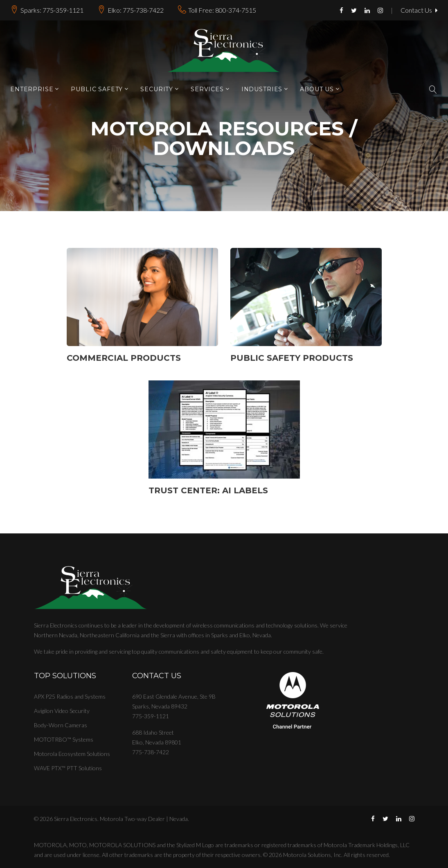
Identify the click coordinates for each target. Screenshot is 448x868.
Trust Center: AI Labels (208, 490)
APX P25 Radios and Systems (70, 696)
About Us (317, 89)
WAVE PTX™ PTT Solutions (68, 768)
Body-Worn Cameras (61, 725)
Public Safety (97, 89)
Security (157, 89)
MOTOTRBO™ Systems (64, 739)
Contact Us (419, 11)
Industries (262, 89)
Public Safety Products (292, 358)
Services (207, 89)
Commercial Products (124, 358)
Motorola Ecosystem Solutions (72, 754)
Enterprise (32, 89)
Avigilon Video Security (62, 711)
